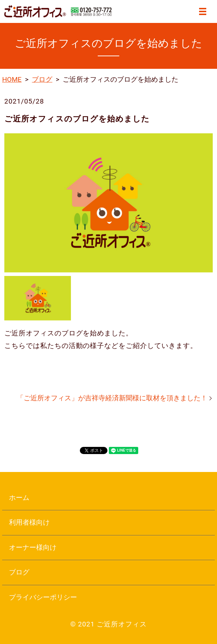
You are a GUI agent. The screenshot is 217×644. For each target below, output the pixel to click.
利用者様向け (29, 522)
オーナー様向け (33, 547)
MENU (203, 11)
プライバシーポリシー (43, 597)
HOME (12, 79)
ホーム (19, 498)
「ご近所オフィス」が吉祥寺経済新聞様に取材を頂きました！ (112, 398)
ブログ (42, 79)
